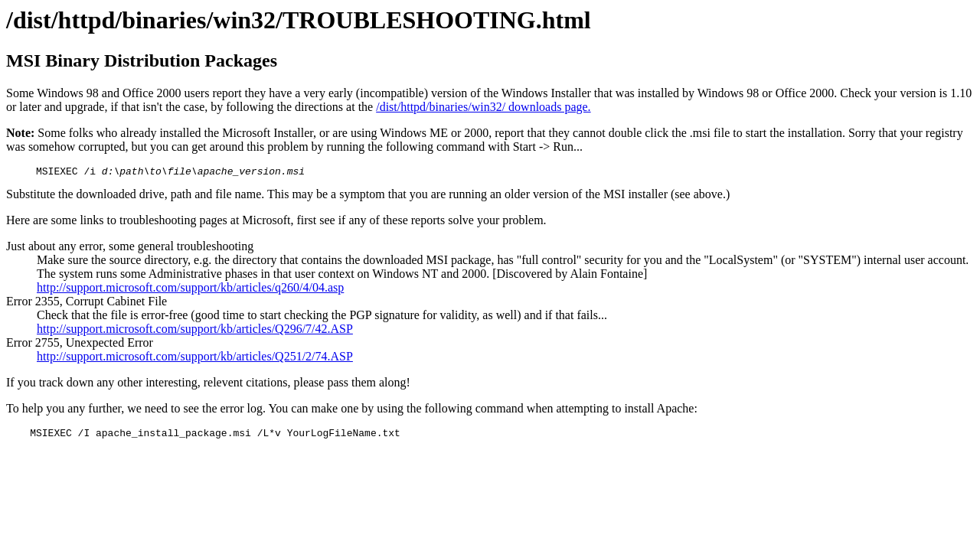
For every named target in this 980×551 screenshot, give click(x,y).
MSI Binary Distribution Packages (142, 60)
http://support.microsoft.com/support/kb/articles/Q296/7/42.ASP (195, 331)
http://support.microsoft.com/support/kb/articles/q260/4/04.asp (190, 290)
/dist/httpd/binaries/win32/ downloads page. (483, 107)
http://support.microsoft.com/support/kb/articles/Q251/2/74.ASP (195, 359)
